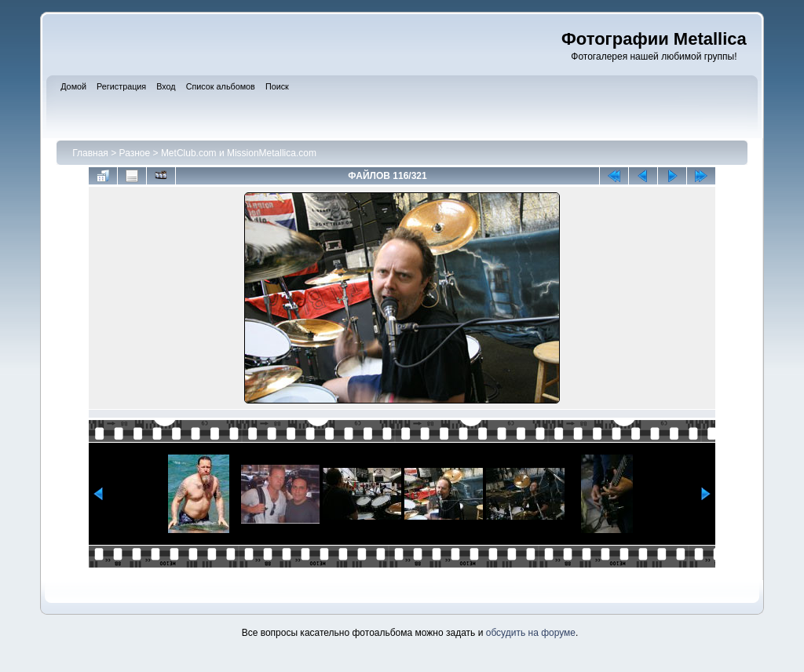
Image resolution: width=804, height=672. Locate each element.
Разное (135, 153)
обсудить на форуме (531, 633)
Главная (90, 153)
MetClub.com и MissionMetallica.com (239, 153)
